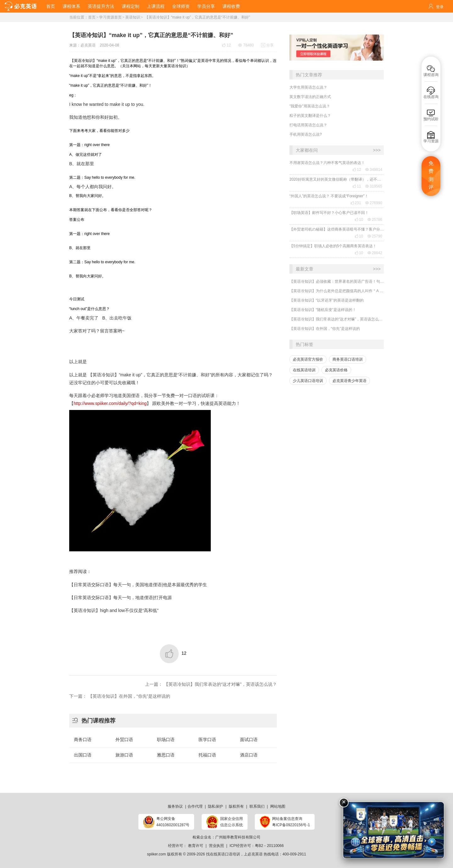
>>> (377, 150)
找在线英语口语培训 (223, 854)
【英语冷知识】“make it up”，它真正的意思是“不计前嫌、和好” (197, 17)
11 (357, 186)
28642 (375, 253)
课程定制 (131, 6)
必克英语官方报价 (308, 359)
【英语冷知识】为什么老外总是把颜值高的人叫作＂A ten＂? (337, 291)
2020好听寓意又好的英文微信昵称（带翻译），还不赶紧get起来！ (337, 179)
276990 (374, 203)
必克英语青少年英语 (350, 381)
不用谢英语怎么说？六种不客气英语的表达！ (327, 163)
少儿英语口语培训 (308, 381)
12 (357, 170)
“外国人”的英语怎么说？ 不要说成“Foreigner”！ (329, 196)
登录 (440, 7)
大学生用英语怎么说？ (308, 87)
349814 (374, 170)
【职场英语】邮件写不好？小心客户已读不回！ (329, 213)
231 (356, 203)
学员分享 (206, 6)
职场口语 (166, 740)
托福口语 (207, 755)
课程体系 (71, 6)
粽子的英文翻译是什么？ (310, 116)
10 (359, 220)
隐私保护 (215, 806)
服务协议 (175, 806)
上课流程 (156, 6)
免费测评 (431, 175)
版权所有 (236, 806)
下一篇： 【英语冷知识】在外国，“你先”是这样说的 (120, 696)
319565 (374, 186)
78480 (246, 45)
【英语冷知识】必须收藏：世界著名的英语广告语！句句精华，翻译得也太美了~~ (337, 281)
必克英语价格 (336, 370)
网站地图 (278, 806)
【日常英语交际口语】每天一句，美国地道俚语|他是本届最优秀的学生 (138, 585)
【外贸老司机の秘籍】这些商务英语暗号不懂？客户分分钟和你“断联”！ (337, 229)
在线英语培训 (304, 370)
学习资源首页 (110, 17)
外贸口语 (124, 740)
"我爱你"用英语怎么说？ (310, 106)
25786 (375, 220)
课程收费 (231, 6)
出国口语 (83, 755)
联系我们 (257, 806)
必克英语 (88, 45)
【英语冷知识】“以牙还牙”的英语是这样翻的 (327, 300)
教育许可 (196, 846)
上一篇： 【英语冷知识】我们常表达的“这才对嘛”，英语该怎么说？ (211, 684)
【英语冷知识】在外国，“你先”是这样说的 (325, 329)
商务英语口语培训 (348, 359)
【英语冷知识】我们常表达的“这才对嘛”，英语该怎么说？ (337, 319)
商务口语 (83, 740)
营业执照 (216, 846)
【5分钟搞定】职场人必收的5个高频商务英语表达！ (333, 246)
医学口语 (207, 740)
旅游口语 (124, 755)
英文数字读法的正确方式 (310, 97)
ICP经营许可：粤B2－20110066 (257, 846)
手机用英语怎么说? (306, 134)
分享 (267, 45)
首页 (51, 6)
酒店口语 (249, 755)
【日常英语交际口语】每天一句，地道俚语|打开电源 (120, 598)
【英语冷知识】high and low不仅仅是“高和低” (114, 610)
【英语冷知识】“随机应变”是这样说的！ (323, 310)
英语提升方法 (101, 6)
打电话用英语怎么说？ (308, 125)
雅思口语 (166, 755)
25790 (375, 236)
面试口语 (249, 740)
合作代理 (195, 806)
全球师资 (181, 6)
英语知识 (133, 17)
